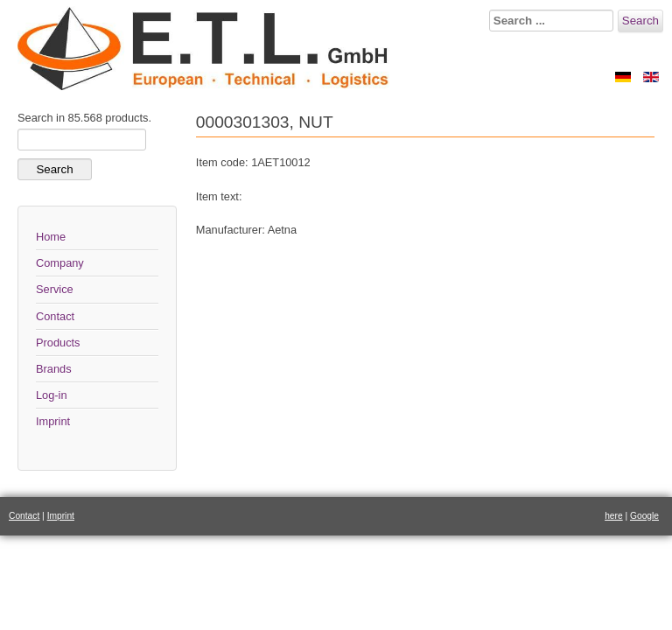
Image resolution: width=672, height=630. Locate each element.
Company (60, 263)
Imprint (53, 421)
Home (51, 237)
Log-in (52, 395)
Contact (55, 316)
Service (55, 289)
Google (644, 516)
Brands (54, 369)
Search (640, 21)
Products (58, 343)
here (613, 516)
